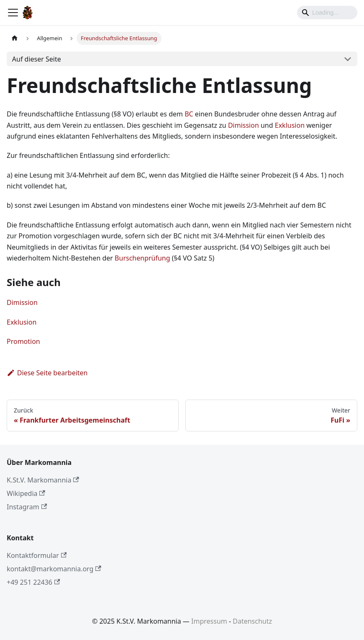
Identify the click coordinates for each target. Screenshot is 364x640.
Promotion (23, 341)
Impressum (209, 621)
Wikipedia (26, 493)
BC (189, 114)
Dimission (244, 125)
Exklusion (290, 125)
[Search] (327, 13)
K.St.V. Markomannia (43, 480)
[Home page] (15, 38)
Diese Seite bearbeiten (47, 373)
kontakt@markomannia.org (54, 569)
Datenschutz (252, 621)
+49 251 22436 (33, 582)
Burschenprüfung (142, 258)
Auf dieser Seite (37, 59)
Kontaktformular (37, 555)
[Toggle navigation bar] (13, 13)
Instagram (27, 507)
